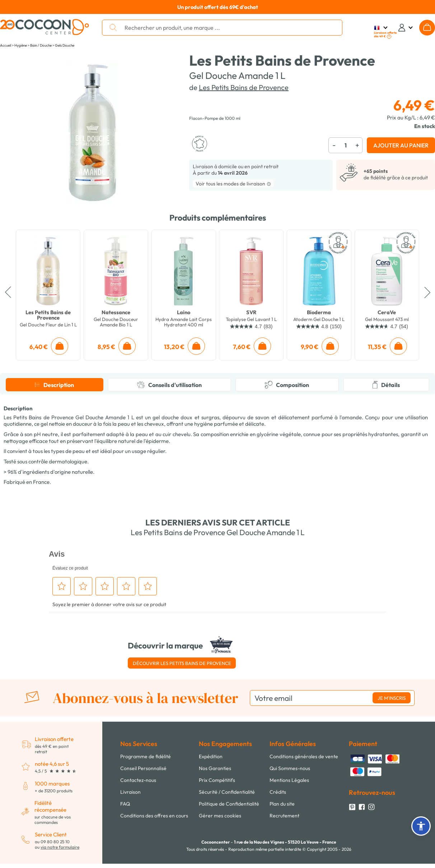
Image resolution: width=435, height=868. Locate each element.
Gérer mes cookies (220, 816)
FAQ (125, 804)
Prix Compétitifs (217, 780)
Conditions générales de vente (304, 756)
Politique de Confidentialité (229, 804)
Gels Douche (65, 45)
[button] (421, 826)
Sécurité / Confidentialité (227, 792)
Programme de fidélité (146, 756)
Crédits (278, 792)
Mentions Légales (289, 780)
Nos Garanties (215, 768)
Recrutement (284, 816)
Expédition (211, 756)
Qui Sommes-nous (290, 768)
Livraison (130, 792)
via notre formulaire (60, 847)
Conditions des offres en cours (154, 816)
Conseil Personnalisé (143, 768)
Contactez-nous (138, 780)
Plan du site (282, 804)
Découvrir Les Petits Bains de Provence (182, 663)
